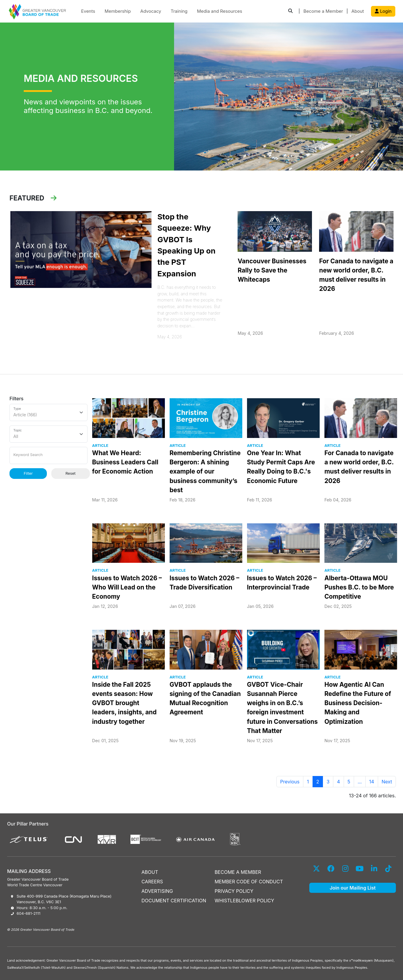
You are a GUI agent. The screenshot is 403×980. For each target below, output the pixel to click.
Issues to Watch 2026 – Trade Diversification (204, 583)
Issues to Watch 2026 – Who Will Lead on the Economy (127, 587)
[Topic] (48, 434)
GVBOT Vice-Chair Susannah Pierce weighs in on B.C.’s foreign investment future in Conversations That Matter (282, 708)
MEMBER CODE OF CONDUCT (249, 882)
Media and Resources (219, 11)
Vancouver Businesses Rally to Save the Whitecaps (272, 270)
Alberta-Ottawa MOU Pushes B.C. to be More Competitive (359, 587)
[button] (290, 11)
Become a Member (323, 11)
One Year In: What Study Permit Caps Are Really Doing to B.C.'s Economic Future (281, 467)
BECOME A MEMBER (238, 872)
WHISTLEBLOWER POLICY (244, 901)
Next (387, 782)
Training (179, 11)
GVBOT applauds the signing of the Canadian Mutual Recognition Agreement (205, 698)
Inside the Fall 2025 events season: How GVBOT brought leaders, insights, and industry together (125, 703)
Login (383, 11)
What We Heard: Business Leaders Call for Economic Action (125, 462)
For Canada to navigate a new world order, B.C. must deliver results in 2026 (356, 275)
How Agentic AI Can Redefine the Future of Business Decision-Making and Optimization (358, 703)
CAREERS (152, 882)
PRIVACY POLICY (234, 891)
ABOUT (150, 872)
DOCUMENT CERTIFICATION (174, 901)
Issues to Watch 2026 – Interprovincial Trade (282, 583)
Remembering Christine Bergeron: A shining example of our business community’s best (205, 471)
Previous (290, 782)
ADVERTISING (157, 891)
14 (372, 782)
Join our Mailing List (353, 888)
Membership (118, 11)
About (358, 11)
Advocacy (151, 11)
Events (88, 11)
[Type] (48, 412)
